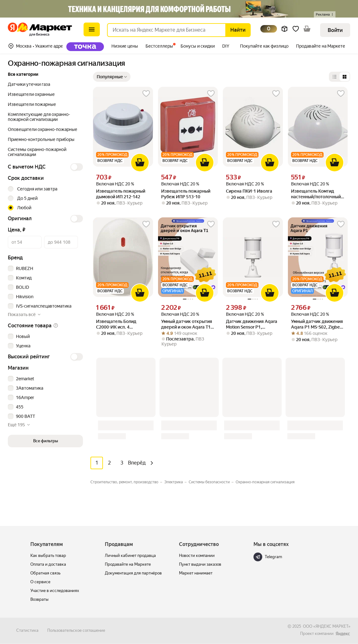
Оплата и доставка (48, 564)
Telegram (268, 557)
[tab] (87, 47)
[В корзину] (140, 163)
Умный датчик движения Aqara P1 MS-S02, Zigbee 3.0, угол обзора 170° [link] (317, 324)
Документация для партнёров (133, 573)
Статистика (27, 630)
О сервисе (40, 582)
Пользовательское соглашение (76, 630)
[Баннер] (179, 9)
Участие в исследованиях (55, 591)
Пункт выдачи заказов (200, 564)
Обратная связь (45, 573)
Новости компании (197, 556)
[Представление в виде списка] (335, 77)
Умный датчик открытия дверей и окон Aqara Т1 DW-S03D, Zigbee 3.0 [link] (187, 324)
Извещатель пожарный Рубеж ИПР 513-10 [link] (186, 194)
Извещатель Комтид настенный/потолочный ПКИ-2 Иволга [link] (316, 194)
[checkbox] (44, 268)
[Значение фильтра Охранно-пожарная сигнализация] (265, 482)
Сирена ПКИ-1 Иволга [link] (249, 191)
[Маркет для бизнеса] (13, 30)
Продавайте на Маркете (128, 564)
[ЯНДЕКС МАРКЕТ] (343, 634)
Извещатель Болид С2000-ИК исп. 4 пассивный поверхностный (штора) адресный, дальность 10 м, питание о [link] (121, 324)
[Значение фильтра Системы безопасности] (212, 482)
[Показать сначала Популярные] (112, 77)
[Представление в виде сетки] (345, 77)
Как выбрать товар (48, 556)
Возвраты (39, 599)
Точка (85, 47)
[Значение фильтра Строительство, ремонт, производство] (127, 482)
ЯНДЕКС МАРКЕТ (332, 626)
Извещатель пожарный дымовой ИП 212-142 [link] (121, 194)
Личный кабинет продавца (130, 556)
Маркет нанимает (196, 573)
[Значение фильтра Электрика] (176, 482)
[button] (325, 14)
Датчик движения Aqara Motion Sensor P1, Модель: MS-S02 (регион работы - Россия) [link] (252, 324)
